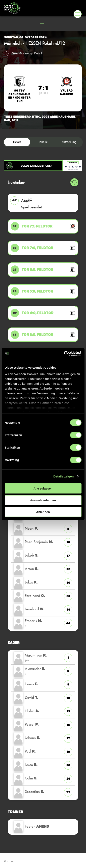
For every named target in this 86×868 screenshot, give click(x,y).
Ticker (17, 142)
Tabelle (43, 142)
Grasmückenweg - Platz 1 (27, 53)
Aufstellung (69, 142)
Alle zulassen (43, 488)
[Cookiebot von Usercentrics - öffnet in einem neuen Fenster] (64, 353)
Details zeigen (63, 476)
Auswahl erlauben (43, 500)
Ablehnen (43, 512)
